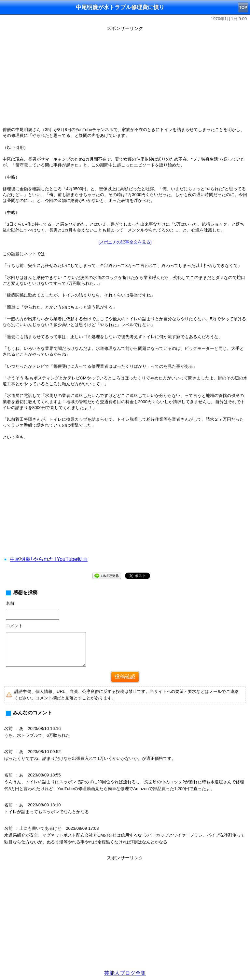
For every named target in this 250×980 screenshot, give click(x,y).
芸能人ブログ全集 (125, 973)
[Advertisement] (125, 79)
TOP (243, 7)
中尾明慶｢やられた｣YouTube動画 (49, 559)
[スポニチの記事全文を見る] (125, 242)
